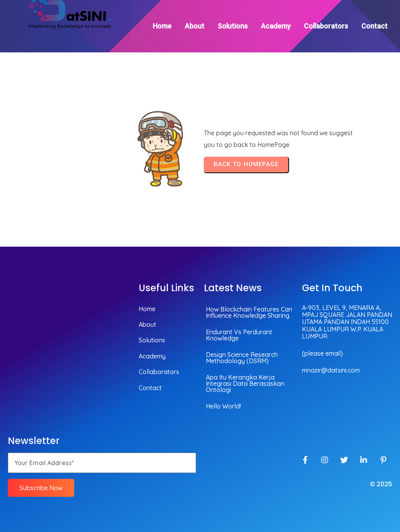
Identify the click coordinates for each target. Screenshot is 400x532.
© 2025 (381, 484)
